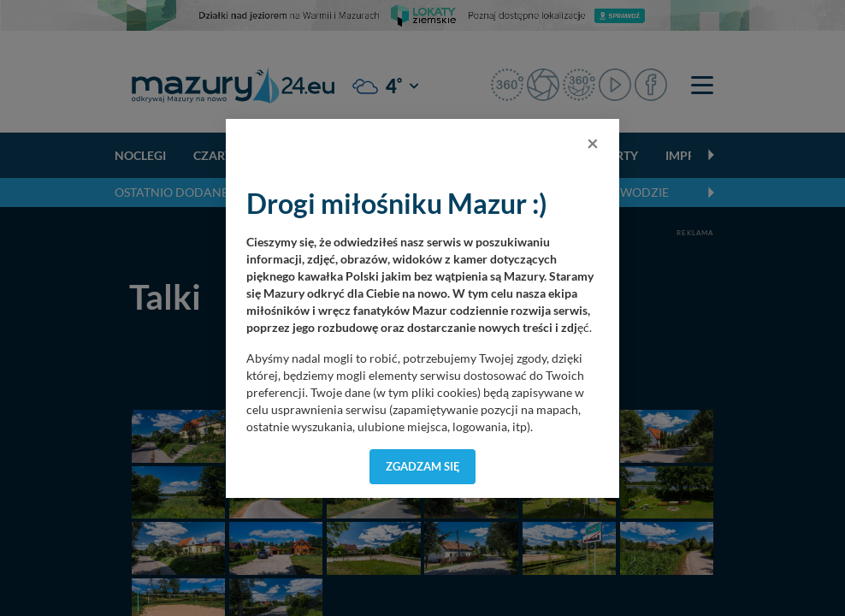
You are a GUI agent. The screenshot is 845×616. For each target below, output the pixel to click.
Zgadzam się (423, 466)
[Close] (593, 143)
